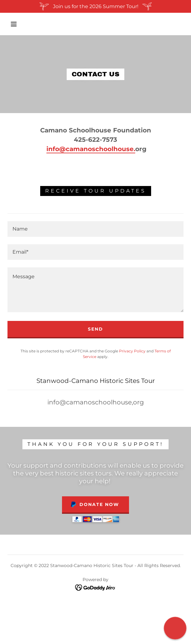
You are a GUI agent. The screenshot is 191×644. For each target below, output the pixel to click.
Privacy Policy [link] (132, 351)
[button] (16, 24)
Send (95, 329)
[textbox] (95, 229)
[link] (95, 587)
